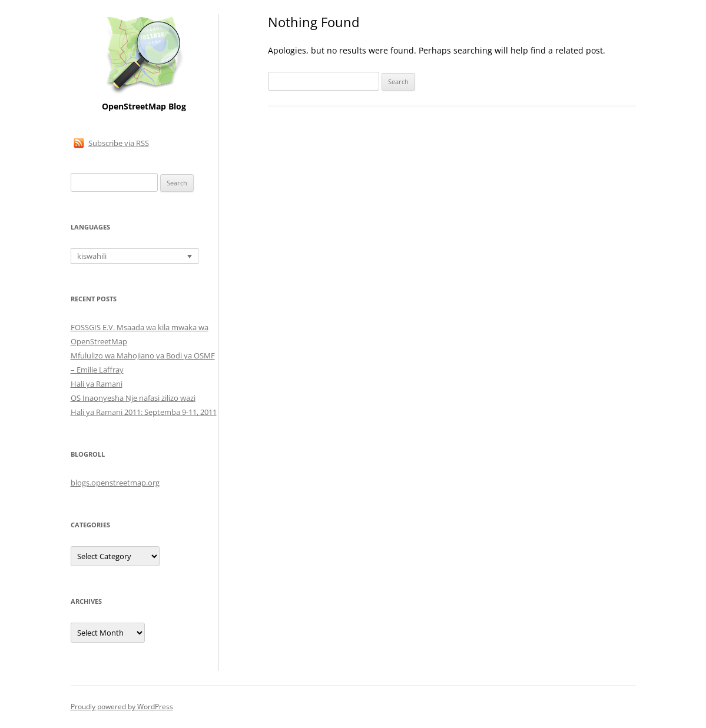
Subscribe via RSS (119, 143)
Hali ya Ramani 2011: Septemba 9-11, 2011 (144, 412)
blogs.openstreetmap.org (115, 483)
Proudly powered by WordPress (122, 707)
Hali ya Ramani (97, 384)
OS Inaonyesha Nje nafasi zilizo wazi (133, 398)
